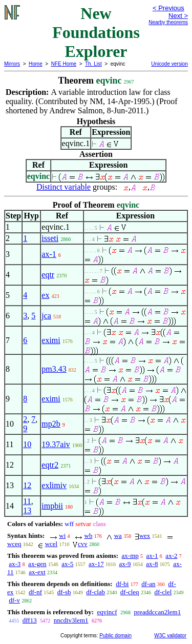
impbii (52, 506)
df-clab (95, 592)
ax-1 (49, 254)
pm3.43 (54, 369)
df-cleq (130, 592)
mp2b (51, 424)
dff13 (30, 620)
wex (145, 536)
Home (36, 64)
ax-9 (125, 564)
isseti (50, 238)
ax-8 (152, 564)
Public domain (115, 636)
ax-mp (130, 556)
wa (118, 536)
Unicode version (169, 64)
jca (46, 316)
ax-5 (67, 564)
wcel (51, 544)
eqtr (48, 275)
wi (62, 536)
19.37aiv (56, 444)
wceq (14, 544)
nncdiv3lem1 (71, 620)
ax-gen (37, 564)
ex (45, 295)
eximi (51, 340)
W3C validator (170, 636)
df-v (14, 600)
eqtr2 (50, 465)
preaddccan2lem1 (157, 612)
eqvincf (107, 612)
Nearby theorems (168, 22)
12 (27, 485)
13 (27, 510)
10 (27, 444)
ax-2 (171, 556)
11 (27, 501)
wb (89, 536)
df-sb (64, 592)
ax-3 (15, 564)
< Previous (168, 8)
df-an (148, 584)
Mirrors (12, 64)
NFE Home (64, 64)
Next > (178, 16)
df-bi (122, 584)
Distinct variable (63, 187)
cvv (83, 544)
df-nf (35, 592)
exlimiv (54, 485)
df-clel (163, 592)
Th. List (93, 64)
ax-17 (96, 564)
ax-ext (37, 572)
